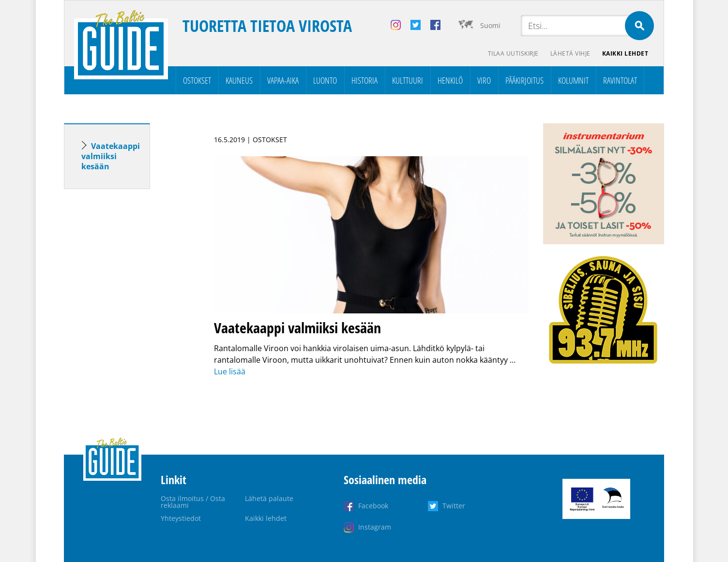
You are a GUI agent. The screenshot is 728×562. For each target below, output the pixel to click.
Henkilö (450, 80)
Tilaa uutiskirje (513, 53)
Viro (484, 80)
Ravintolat (620, 80)
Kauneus (239, 80)
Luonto (325, 80)
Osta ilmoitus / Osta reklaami (193, 502)
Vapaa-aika (283, 80)
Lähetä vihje (570, 53)
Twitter (454, 506)
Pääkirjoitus (524, 80)
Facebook (373, 506)
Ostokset (197, 80)
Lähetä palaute (269, 498)
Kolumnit (573, 80)
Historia (364, 80)
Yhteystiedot (181, 518)
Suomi (490, 25)
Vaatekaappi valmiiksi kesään (111, 156)
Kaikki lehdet (625, 53)
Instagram (375, 527)
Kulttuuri (408, 80)
